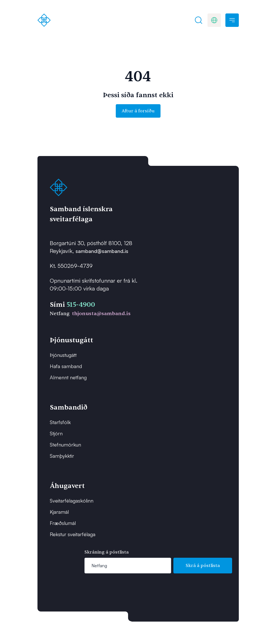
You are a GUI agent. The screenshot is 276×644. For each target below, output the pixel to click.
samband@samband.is (102, 251)
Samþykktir (62, 456)
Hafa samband (66, 366)
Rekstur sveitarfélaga (73, 534)
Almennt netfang (68, 377)
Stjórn (56, 433)
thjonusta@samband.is (101, 314)
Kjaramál (59, 512)
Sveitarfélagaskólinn (72, 501)
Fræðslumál (63, 523)
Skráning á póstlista (107, 552)
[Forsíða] (44, 20)
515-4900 (81, 305)
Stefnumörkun (65, 445)
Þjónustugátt (63, 355)
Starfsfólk (60, 422)
